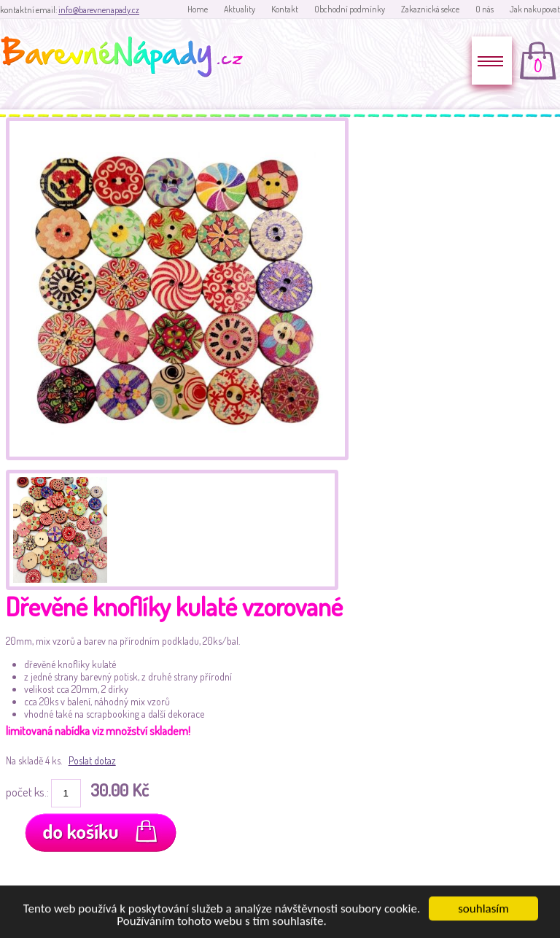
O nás (485, 9)
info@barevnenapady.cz (99, 10)
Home (198, 9)
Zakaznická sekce (430, 9)
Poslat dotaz (92, 760)
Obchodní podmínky (350, 9)
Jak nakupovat (535, 9)
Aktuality (240, 9)
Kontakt (285, 9)
